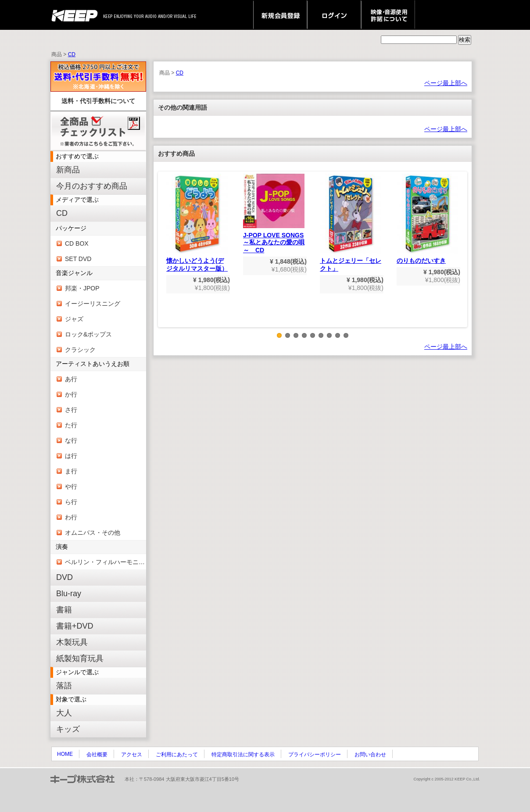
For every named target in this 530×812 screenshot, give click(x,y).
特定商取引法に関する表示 (243, 755)
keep (77, 15)
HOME (65, 754)
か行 (71, 394)
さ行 (71, 410)
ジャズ (74, 319)
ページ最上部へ (446, 83)
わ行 (71, 517)
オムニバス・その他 (93, 533)
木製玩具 (72, 642)
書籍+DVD (75, 626)
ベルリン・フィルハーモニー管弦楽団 (106, 562)
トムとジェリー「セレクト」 (351, 223)
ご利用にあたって (177, 755)
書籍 (64, 610)
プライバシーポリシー (315, 755)
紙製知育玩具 (80, 658)
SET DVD (78, 259)
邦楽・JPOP (82, 288)
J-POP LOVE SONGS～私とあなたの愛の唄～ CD (274, 214)
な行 (71, 440)
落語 (64, 686)
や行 (71, 486)
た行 (71, 425)
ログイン (334, 15)
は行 (71, 456)
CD (72, 54)
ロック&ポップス (88, 334)
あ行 (71, 379)
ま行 (71, 471)
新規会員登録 (280, 15)
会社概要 (97, 755)
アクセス (132, 755)
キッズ (68, 729)
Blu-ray (69, 594)
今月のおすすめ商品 (92, 186)
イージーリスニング (93, 304)
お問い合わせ (370, 755)
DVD (64, 577)
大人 (64, 713)
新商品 (68, 170)
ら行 (71, 502)
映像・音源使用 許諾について (388, 15)
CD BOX (77, 243)
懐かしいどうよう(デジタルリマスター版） (197, 223)
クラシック (80, 350)
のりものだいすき (427, 219)
